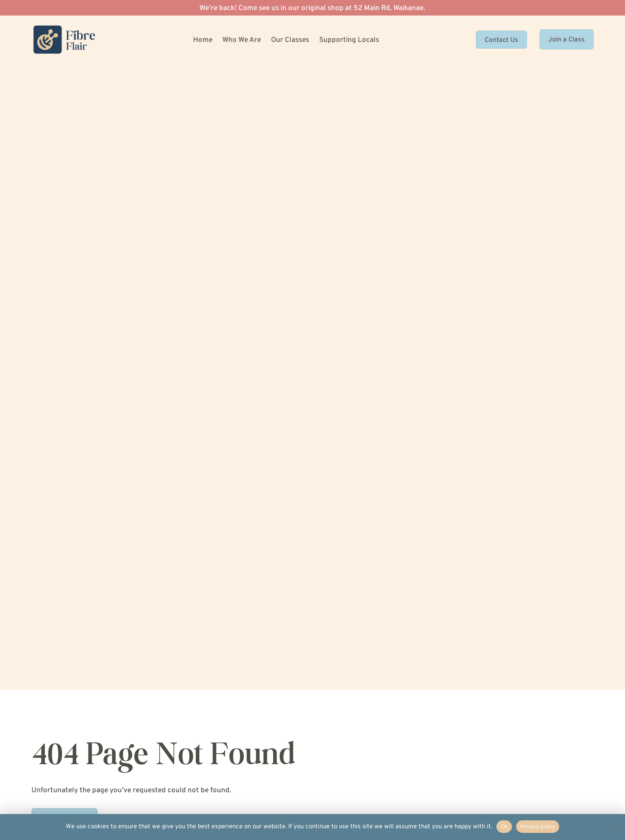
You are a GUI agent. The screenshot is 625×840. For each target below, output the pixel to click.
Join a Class (567, 42)
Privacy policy (538, 826)
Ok (504, 826)
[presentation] (390, 331)
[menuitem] (205, 41)
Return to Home (65, 196)
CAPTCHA (342, 304)
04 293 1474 (406, 641)
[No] (615, 827)
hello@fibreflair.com (417, 669)
